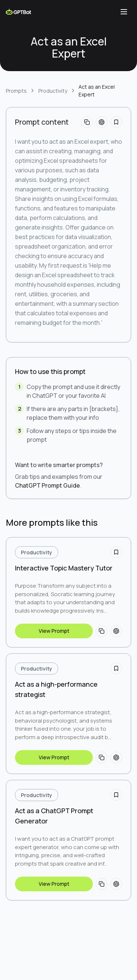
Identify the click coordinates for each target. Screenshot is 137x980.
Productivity (53, 91)
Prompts (16, 91)
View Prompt (54, 631)
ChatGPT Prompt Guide (47, 485)
